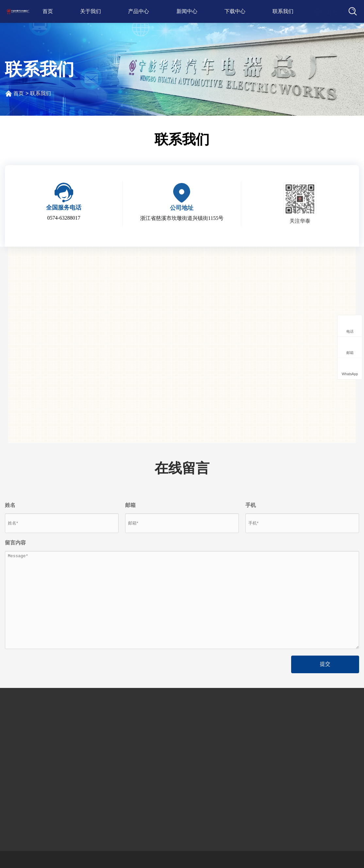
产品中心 (139, 11)
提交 (325, 664)
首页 (48, 11)
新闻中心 (187, 11)
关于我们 (91, 11)
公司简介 (17, 728)
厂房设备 (17, 765)
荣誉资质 (17, 753)
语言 (326, 12)
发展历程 (17, 740)
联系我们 (283, 11)
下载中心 (235, 11)
